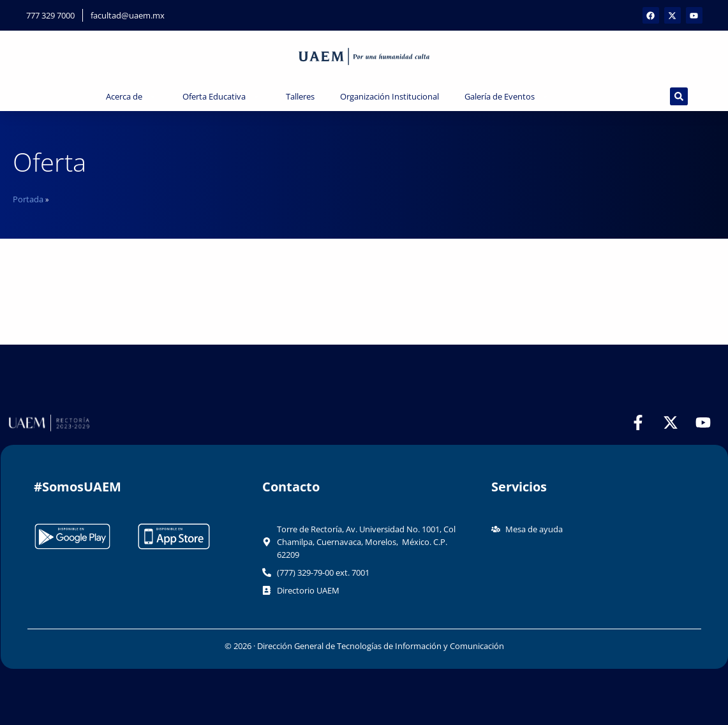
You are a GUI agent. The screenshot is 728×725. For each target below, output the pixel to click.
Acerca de (131, 97)
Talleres (300, 96)
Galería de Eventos (507, 97)
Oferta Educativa (221, 97)
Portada (28, 199)
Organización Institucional (390, 96)
